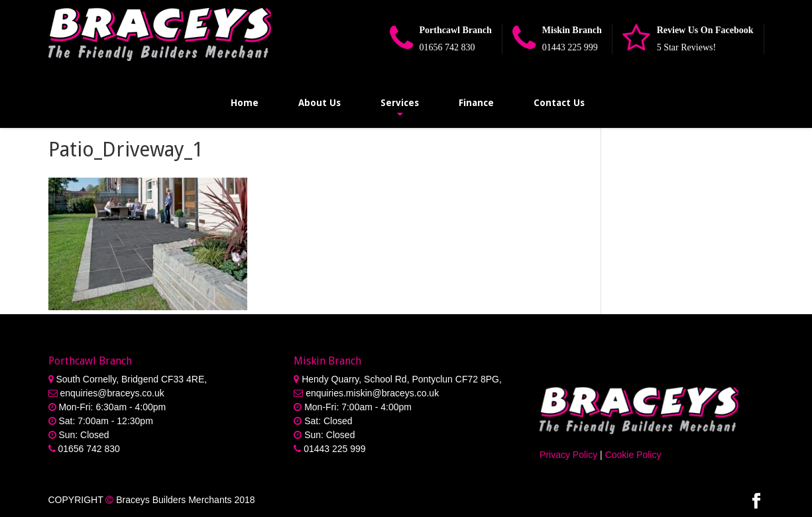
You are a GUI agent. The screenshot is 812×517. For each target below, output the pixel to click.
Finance (476, 103)
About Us (319, 103)
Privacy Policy (568, 455)
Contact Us (559, 103)
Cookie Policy (633, 455)
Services (400, 103)
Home (245, 103)
